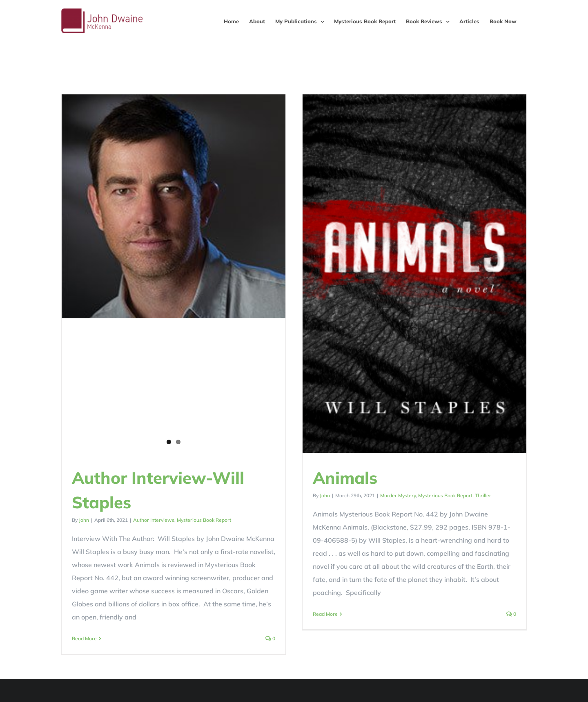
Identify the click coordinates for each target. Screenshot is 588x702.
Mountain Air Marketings (268, 694)
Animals (332, 478)
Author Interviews (154, 520)
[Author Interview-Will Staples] (174, 206)
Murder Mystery (385, 495)
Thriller (470, 495)
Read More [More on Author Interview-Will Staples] (84, 638)
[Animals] (402, 274)
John (84, 520)
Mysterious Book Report (204, 520)
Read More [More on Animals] (313, 614)
